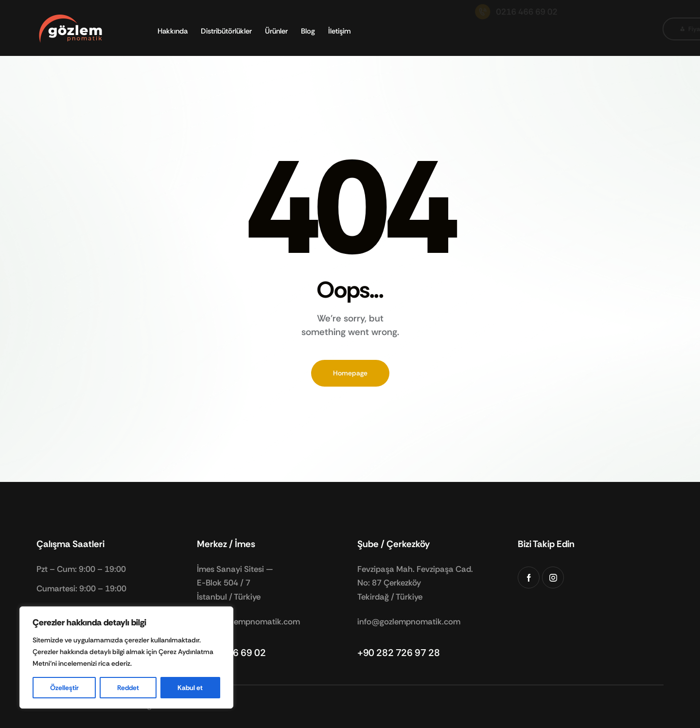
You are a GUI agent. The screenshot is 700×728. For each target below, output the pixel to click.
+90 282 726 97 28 (398, 653)
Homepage (350, 373)
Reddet (128, 688)
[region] (126, 657)
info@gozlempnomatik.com (248, 621)
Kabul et (190, 688)
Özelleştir (64, 688)
